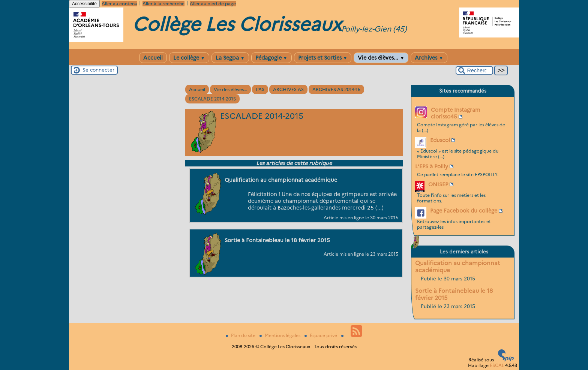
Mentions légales (280, 335)
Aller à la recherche (163, 4)
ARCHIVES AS (288, 89)
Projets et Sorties (323, 58)
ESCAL (497, 365)
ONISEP (438, 184)
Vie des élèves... (381, 58)
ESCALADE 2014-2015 (212, 99)
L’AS (260, 89)
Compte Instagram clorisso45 (456, 113)
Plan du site (241, 335)
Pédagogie (271, 58)
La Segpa (230, 58)
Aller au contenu (119, 4)
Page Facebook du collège (464, 211)
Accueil (153, 58)
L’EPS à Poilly (432, 166)
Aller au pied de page (213, 4)
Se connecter (98, 70)
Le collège (189, 58)
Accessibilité (84, 4)
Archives (429, 58)
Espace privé (321, 335)
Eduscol (440, 140)
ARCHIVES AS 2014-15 (336, 89)
